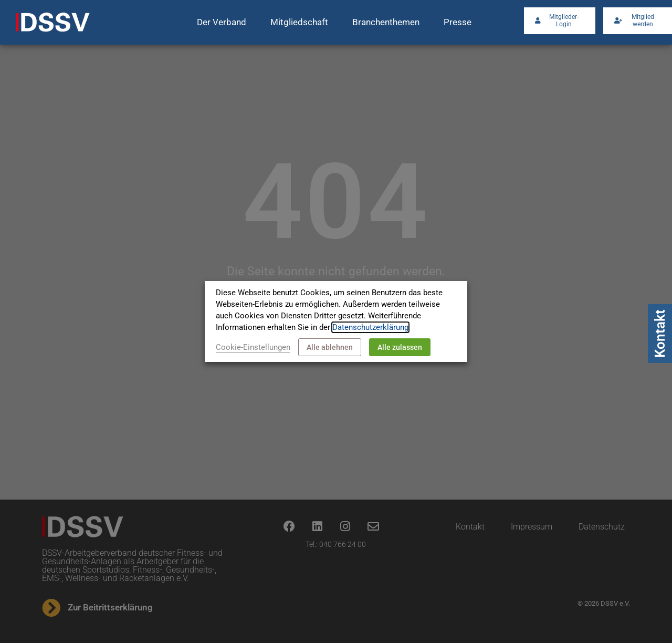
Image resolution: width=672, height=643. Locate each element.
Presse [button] (458, 22)
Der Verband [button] (222, 22)
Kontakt (660, 334)
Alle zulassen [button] (400, 347)
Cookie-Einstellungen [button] (253, 347)
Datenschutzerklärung (370, 327)
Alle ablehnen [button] (330, 347)
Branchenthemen (386, 22)
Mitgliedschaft (299, 22)
